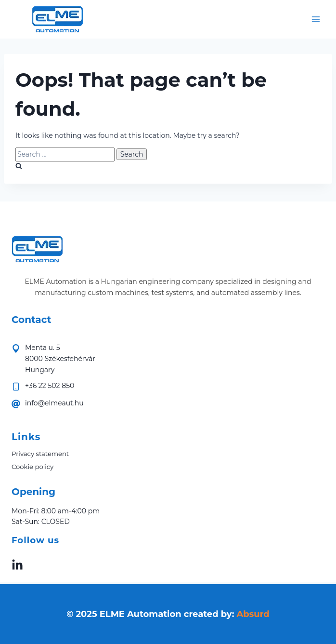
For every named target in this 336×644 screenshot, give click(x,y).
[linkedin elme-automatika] (17, 564)
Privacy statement (40, 454)
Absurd (253, 614)
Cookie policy (32, 467)
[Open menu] (316, 19)
